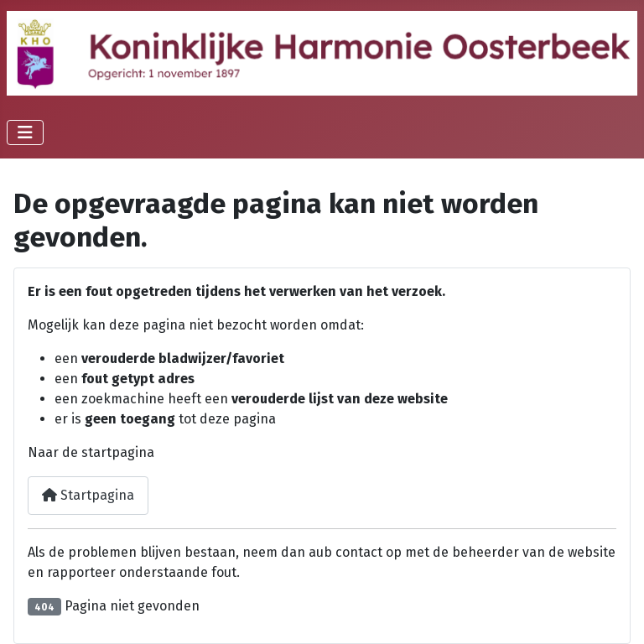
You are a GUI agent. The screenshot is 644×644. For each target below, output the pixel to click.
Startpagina (88, 495)
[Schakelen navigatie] (25, 132)
